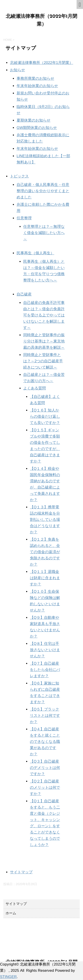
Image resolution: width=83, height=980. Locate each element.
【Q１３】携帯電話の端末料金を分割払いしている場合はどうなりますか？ (45, 520)
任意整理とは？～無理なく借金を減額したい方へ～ (44, 233)
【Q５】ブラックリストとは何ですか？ (45, 716)
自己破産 (24, 294)
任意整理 (24, 218)
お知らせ (17, 70)
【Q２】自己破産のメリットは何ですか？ (45, 787)
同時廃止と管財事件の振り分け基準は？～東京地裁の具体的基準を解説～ (44, 341)
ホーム (11, 913)
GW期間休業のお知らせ (37, 128)
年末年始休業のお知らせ (37, 86)
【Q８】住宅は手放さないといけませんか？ (45, 650)
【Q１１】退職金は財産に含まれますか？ (45, 578)
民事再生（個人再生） (35, 253)
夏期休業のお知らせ (34, 120)
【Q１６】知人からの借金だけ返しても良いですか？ (45, 417)
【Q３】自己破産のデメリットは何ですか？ (45, 768)
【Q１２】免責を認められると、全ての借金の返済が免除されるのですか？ (45, 552)
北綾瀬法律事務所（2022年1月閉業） (41, 63)
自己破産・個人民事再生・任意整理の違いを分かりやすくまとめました (43, 191)
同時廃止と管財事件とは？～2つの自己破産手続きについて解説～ (43, 361)
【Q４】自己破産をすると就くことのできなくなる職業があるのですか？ (45, 742)
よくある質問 (35, 388)
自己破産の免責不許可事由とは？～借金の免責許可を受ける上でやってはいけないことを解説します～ (44, 315)
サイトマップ (21, 872)
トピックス (19, 176)
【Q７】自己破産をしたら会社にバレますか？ (45, 670)
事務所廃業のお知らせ (35, 78)
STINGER (8, 977)
